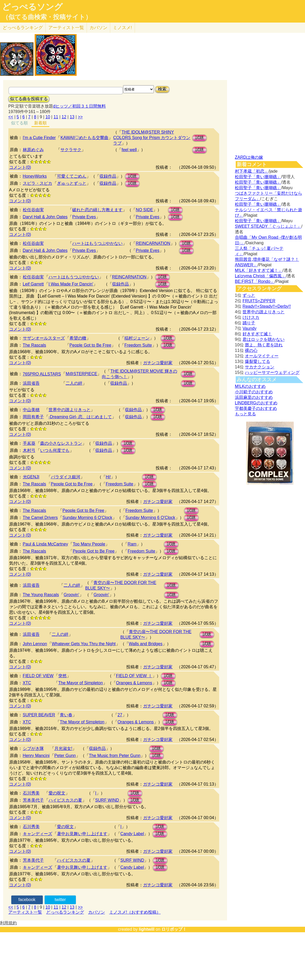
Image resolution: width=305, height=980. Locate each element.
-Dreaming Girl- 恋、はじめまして (80, 417)
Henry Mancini (36, 756)
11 (56, 117)
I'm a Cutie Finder (39, 138)
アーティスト (66, 28)
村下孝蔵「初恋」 (252, 171)
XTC (27, 683)
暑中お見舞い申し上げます (82, 834)
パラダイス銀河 (66, 477)
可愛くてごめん (72, 176)
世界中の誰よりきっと (70, 410)
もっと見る (245, 414)
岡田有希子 (33, 417)
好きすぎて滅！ (257, 334)
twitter (60, 900)
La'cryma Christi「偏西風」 (260, 276)
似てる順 (19, 123)
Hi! (108, 477)
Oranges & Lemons (134, 683)
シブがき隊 (33, 748)
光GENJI (31, 477)
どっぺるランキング (65, 912)
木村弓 (29, 450)
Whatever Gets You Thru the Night (84, 644)
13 (72, 117)
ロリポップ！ (174, 929)
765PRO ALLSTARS (42, 374)
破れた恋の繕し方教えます (97, 210)
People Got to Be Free (90, 345)
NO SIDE (144, 210)
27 (120, 715)
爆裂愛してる (257, 361)
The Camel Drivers (40, 518)
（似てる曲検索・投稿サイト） (47, 17)
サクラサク (71, 150)
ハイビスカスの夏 (65, 800)
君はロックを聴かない (264, 339)
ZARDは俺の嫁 (249, 157)
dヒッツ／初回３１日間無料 (79, 106)
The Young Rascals (41, 595)
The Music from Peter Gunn (115, 756)
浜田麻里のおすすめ (254, 397)
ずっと (249, 295)
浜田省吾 (31, 383)
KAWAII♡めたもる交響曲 (84, 138)
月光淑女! (63, 748)
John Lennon (35, 644)
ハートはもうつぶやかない (97, 243)
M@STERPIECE (81, 374)
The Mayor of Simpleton (81, 683)
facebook (27, 900)
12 (64, 117)
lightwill (147, 929)
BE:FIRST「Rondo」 (255, 281)
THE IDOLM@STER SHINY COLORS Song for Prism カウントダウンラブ (152, 138)
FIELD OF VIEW (38, 676)
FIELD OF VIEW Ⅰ (134, 676)
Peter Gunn (65, 756)
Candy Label (132, 834)
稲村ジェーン (137, 338)
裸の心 (251, 350)
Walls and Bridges (146, 644)
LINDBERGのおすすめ (256, 403)
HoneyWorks (35, 176)
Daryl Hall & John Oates (45, 217)
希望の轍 (78, 338)
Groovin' (71, 595)
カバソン (98, 28)
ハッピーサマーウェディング (272, 372)
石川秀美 (31, 793)
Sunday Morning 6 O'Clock (87, 518)
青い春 (66, 715)
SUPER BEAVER (39, 715)
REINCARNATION (153, 243)
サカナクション (260, 367)
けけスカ (251, 317)
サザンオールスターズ (44, 338)
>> (80, 117)
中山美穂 (31, 410)
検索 (162, 89)
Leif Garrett (33, 284)
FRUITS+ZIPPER (259, 301)
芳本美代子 (33, 800)
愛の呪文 (57, 793)
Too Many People (89, 544)
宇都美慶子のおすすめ (256, 408)
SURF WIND (107, 800)
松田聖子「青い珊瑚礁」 (258, 177)
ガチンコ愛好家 (158, 363)
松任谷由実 (33, 210)
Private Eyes (84, 217)
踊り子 (249, 323)
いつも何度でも (55, 450)
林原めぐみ (33, 150)
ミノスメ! (122, 28)
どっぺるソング (32, 7)
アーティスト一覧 (25, 912)
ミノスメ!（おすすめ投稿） (135, 912)
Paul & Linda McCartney (46, 544)
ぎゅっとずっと (72, 183)
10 (48, 117)
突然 (62, 676)
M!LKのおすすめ (250, 386)
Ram (132, 544)
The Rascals (35, 345)
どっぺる (23, 28)
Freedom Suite (138, 345)
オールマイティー (262, 356)
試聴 (199, 138)
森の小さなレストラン (61, 443)
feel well (129, 150)
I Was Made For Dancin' (71, 284)
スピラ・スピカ (38, 183)
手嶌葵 (29, 443)
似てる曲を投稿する (29, 99)
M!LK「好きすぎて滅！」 (259, 270)
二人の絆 (74, 383)
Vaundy (249, 328)
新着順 (40, 123)
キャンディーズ (38, 834)
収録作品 (108, 176)
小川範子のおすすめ (254, 392)
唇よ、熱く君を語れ (264, 345)
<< (11, 117)
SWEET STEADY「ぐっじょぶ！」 (268, 226)
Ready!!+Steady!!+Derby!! (267, 306)
